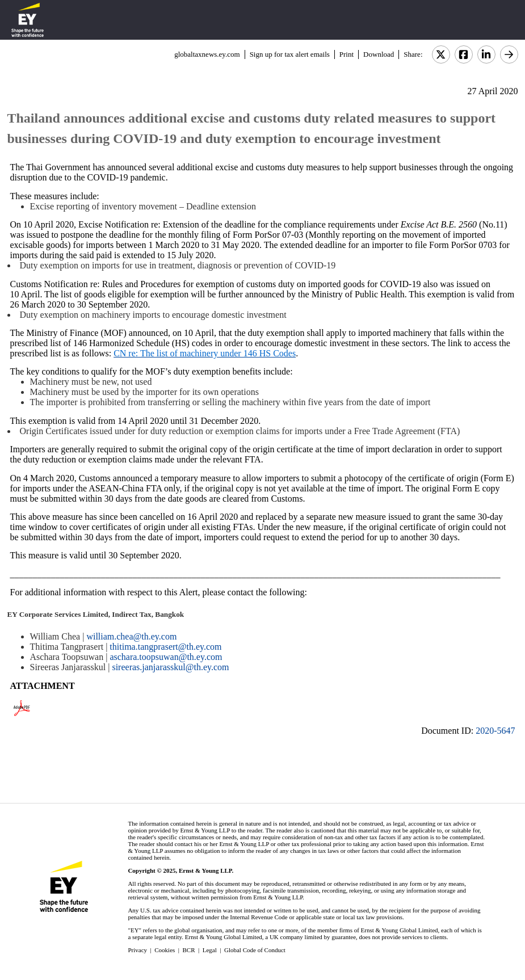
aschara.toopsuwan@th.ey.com (166, 657)
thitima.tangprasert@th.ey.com (165, 647)
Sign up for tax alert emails (290, 54)
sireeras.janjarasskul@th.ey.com (170, 667)
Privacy (137, 950)
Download (379, 54)
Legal (210, 950)
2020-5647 (495, 731)
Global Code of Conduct (255, 950)
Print (346, 54)
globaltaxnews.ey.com (207, 54)
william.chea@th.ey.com (131, 636)
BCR (189, 950)
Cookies (165, 950)
